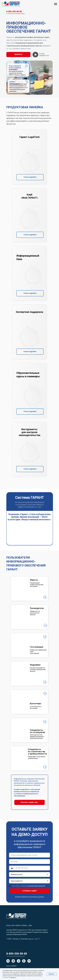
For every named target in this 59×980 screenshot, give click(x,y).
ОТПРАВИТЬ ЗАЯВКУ (30, 891)
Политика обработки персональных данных (29, 897)
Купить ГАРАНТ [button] (11, 966)
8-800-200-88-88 (17, 954)
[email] (29, 862)
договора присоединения (37, 886)
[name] (29, 855)
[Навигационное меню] (56, 4)
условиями (6, 978)
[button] (18, 55)
